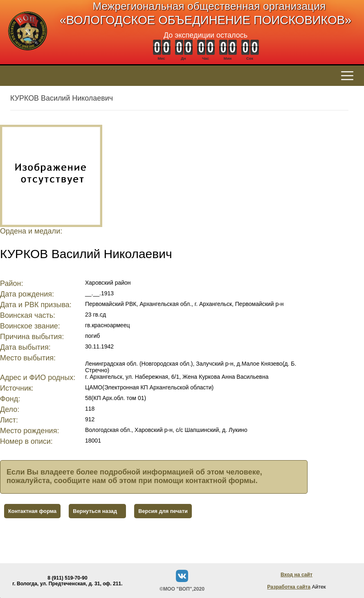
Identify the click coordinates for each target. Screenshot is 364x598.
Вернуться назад (95, 511)
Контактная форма (32, 511)
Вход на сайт (297, 575)
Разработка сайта (289, 587)
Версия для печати (163, 511)
